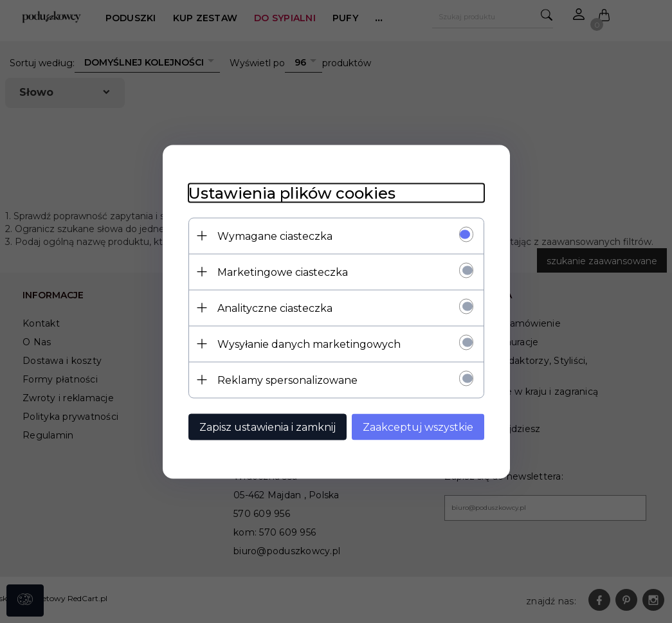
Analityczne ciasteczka (275, 308)
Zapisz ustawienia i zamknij (268, 427)
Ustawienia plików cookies (292, 193)
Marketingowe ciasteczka (283, 272)
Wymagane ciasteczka (275, 236)
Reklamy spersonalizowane (287, 380)
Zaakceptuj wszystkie (418, 427)
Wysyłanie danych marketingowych (309, 344)
